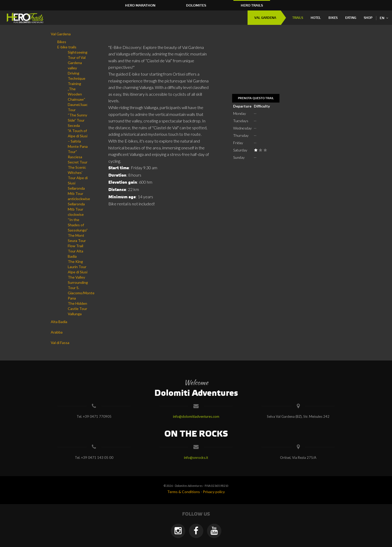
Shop (368, 18)
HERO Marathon (140, 5)
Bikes (333, 18)
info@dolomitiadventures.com (196, 416)
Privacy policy (214, 492)
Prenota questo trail (256, 98)
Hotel (316, 18)
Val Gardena (265, 18)
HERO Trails (252, 5)
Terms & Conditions (184, 492)
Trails (298, 18)
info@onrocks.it (196, 458)
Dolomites (196, 5)
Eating (351, 18)
